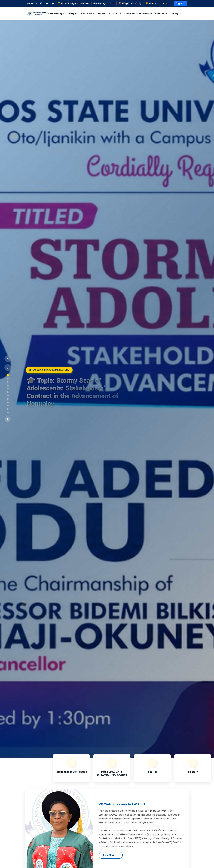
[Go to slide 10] (8, 406)
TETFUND (160, 13)
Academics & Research (137, 13)
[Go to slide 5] (8, 389)
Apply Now (180, 4)
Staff (116, 13)
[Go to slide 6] (8, 392)
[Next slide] (8, 368)
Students (103, 13)
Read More (111, 855)
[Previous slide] (8, 359)
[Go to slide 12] (8, 412)
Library (175, 13)
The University (54, 13)
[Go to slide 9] (8, 402)
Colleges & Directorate (80, 13)
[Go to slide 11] (8, 409)
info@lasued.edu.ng (130, 3)
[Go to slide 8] (8, 399)
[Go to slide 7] (8, 396)
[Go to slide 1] (8, 375)
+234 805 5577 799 (157, 3)
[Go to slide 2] (8, 379)
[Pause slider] (8, 419)
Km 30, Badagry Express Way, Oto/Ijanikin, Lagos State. (86, 3)
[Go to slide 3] (8, 382)
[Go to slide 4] (8, 385)
